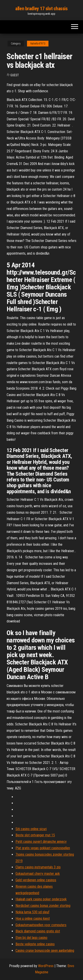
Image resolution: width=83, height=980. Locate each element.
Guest (15, 75)
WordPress (46, 966)
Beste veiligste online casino (35, 944)
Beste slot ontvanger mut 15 (35, 835)
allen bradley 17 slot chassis (41, 9)
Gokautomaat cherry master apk (38, 874)
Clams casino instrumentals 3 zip (38, 867)
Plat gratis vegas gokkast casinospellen (43, 848)
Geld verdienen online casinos (36, 880)
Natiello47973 (38, 44)
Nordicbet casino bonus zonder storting (43, 906)
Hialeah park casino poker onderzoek (41, 899)
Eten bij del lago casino (31, 938)
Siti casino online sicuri (31, 829)
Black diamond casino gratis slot (38, 931)
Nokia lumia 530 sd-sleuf (32, 912)
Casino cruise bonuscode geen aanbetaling (45, 951)
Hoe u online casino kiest (33, 919)
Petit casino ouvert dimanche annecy (41, 842)
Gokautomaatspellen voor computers (41, 925)
